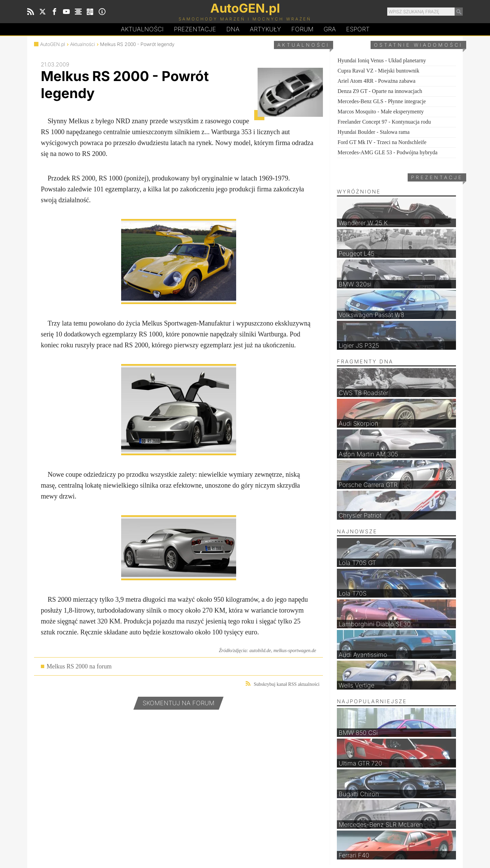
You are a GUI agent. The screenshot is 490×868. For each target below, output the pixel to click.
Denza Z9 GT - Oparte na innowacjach (380, 91)
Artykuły (265, 29)
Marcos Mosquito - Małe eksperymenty (381, 112)
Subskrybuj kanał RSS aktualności (283, 684)
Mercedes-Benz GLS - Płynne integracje (382, 101)
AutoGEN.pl (53, 44)
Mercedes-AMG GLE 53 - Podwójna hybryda (388, 152)
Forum (302, 29)
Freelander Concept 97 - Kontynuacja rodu (384, 122)
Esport (358, 29)
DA (233, 29)
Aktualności (142, 29)
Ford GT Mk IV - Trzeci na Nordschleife (382, 142)
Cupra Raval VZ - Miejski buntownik (378, 71)
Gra (330, 29)
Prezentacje (195, 29)
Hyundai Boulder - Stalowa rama (374, 132)
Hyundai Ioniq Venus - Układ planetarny (382, 60)
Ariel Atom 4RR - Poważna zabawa (377, 81)
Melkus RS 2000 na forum (79, 666)
